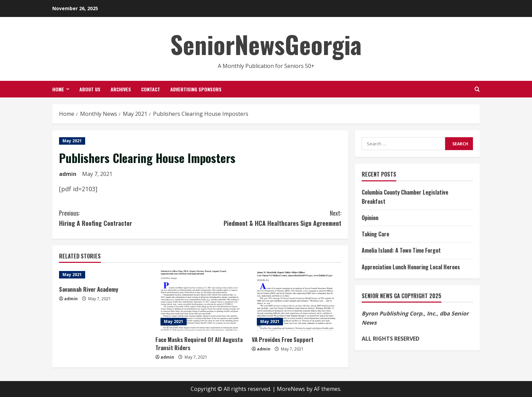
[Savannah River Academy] (104, 275)
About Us (90, 89)
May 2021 (72, 141)
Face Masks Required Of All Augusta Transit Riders (199, 344)
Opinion (370, 218)
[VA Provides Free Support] (297, 300)
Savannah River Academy (89, 289)
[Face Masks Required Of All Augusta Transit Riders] (200, 300)
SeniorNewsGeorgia (266, 44)
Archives (121, 89)
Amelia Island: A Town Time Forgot (401, 250)
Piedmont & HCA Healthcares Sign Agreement (271, 218)
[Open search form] (477, 89)
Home (58, 89)
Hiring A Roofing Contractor (130, 218)
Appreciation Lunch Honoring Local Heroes (411, 267)
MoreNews (291, 389)
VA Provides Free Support (283, 339)
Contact (151, 89)
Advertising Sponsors (196, 89)
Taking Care (375, 234)
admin (68, 174)
